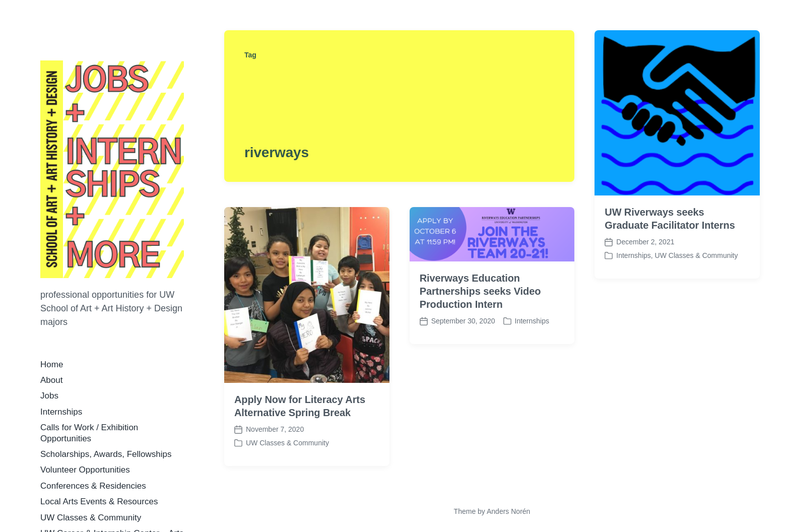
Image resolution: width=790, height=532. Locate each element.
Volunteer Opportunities (85, 470)
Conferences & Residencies (93, 486)
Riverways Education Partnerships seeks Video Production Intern (480, 291)
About (51, 380)
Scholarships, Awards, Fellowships (106, 454)
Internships (61, 412)
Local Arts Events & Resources (99, 502)
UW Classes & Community (91, 518)
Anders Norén (508, 511)
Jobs (49, 396)
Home (52, 364)
